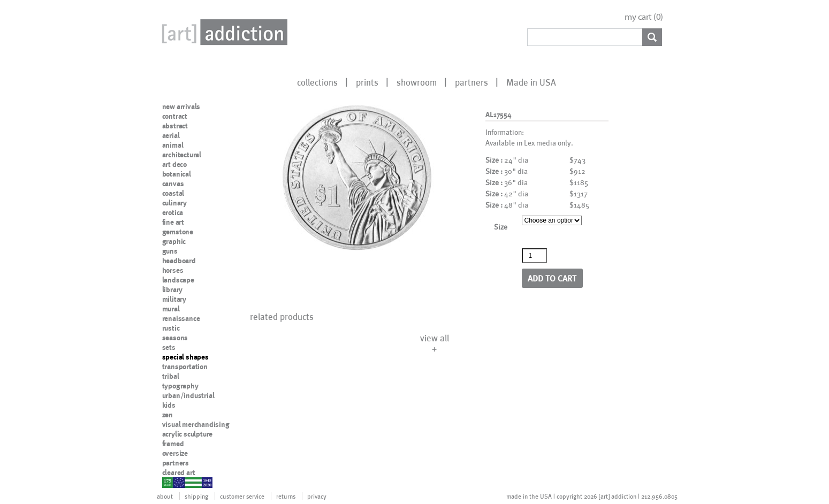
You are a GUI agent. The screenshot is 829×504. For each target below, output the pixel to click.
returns (286, 496)
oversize (175, 453)
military (174, 299)
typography (180, 386)
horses (173, 270)
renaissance (181, 318)
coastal (173, 193)
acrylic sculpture (188, 434)
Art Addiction (223, 32)
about (165, 496)
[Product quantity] (535, 256)
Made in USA (531, 82)
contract (175, 116)
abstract (175, 126)
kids (169, 405)
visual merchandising (196, 424)
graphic (174, 241)
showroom (417, 82)
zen (168, 415)
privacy (317, 496)
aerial (171, 135)
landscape (178, 280)
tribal (171, 376)
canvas (173, 184)
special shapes (185, 357)
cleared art (179, 472)
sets (169, 347)
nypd (170, 482)
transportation (185, 366)
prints (367, 82)
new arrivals (181, 106)
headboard (179, 261)
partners (471, 82)
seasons (175, 338)
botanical (177, 174)
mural (171, 309)
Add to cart (552, 278)
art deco (174, 164)
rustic (171, 328)
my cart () (644, 17)
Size (501, 227)
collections (317, 82)
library (173, 289)
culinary (174, 203)
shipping (196, 496)
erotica (173, 212)
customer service (242, 496)
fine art (173, 222)
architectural (182, 155)
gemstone (178, 232)
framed (173, 444)
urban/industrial (188, 395)
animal (173, 145)
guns (170, 251)
